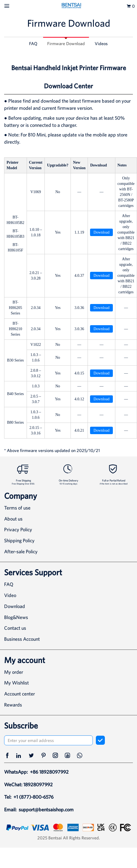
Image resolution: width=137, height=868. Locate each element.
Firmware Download (66, 43)
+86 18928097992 (49, 772)
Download (101, 232)
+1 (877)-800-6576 (33, 797)
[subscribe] (100, 740)
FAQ (33, 43)
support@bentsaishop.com (46, 810)
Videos (101, 43)
